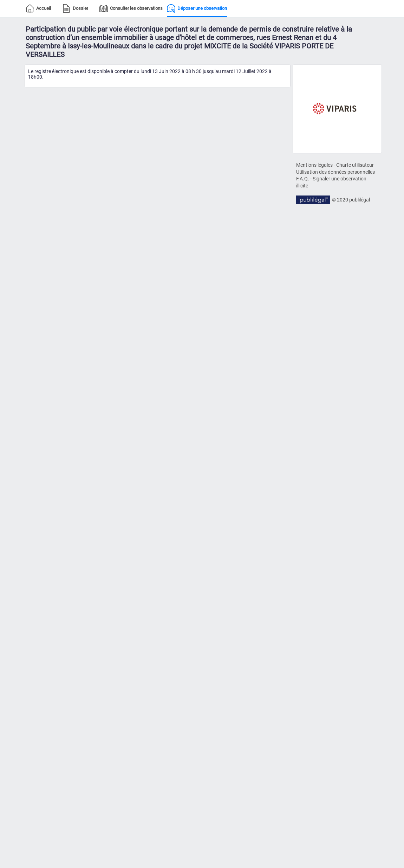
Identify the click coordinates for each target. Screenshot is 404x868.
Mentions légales (314, 165)
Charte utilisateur (355, 165)
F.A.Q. (303, 179)
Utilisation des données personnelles (335, 172)
